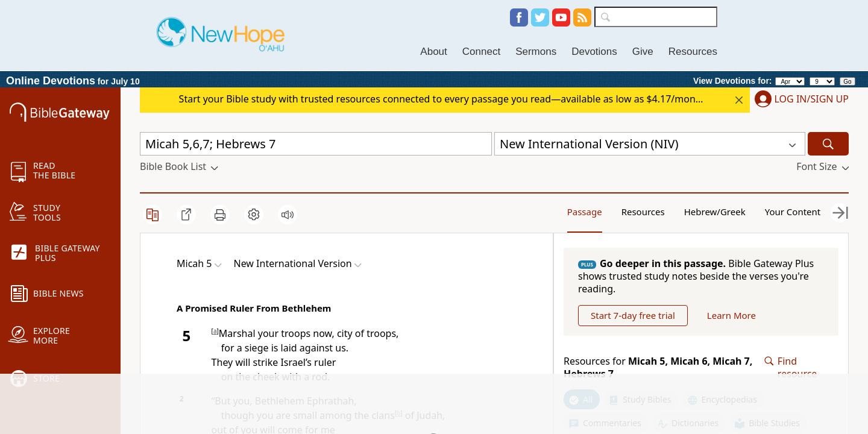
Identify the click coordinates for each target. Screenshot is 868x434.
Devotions (594, 52)
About (433, 52)
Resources (693, 52)
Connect (481, 52)
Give (643, 52)
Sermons (536, 52)
